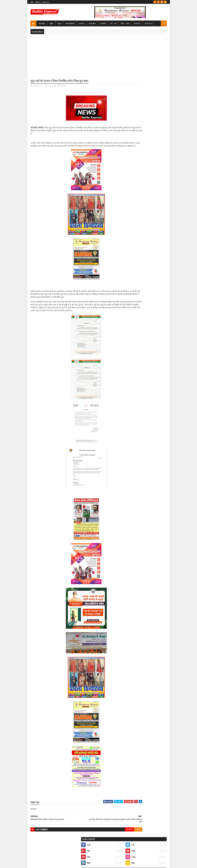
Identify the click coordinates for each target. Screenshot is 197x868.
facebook (108, 836)
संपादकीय (92, 23)
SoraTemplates (40, 864)
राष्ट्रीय (51, 23)
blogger (117, 836)
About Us (38, 2)
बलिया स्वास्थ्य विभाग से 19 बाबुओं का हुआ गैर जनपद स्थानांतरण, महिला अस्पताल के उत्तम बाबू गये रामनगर (151, 132)
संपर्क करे (137, 23)
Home (32, 2)
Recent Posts (136, 173)
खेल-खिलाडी (70, 23)
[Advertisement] (99, 55)
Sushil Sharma (58, 864)
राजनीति (103, 23)
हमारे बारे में (149, 23)
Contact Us (46, 2)
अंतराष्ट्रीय (42, 23)
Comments (156, 173)
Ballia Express (134, 116)
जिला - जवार (125, 23)
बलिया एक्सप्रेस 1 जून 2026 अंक (147, 140)
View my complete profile (134, 119)
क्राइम (60, 23)
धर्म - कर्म (113, 23)
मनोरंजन (82, 23)
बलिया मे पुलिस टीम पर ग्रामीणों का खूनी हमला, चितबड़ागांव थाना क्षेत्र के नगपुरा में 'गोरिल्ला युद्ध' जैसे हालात (151, 153)
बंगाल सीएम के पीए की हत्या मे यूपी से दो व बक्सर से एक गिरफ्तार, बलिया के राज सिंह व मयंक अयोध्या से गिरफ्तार (152, 164)
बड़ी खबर (63, 86)
